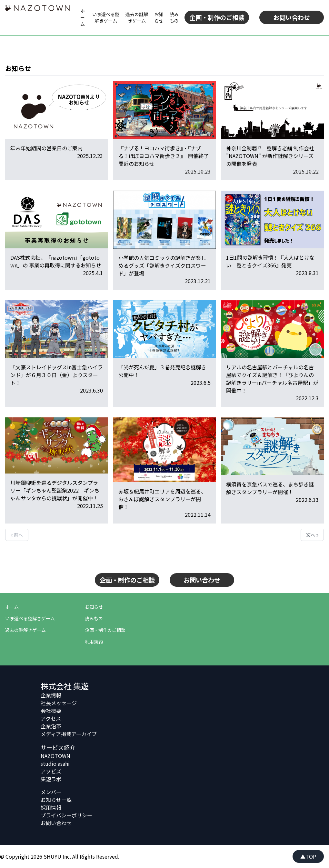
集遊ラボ (51, 779)
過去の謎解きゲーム (137, 17)
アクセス (51, 718)
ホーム (83, 17)
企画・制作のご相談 (217, 17)
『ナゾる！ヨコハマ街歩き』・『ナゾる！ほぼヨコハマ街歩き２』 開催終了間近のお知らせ (164, 156)
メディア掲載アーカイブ (69, 734)
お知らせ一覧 (56, 800)
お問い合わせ (292, 17)
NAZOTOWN (55, 756)
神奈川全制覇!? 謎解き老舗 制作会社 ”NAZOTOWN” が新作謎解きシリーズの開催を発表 (270, 156)
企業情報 (51, 695)
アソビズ (51, 771)
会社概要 (51, 711)
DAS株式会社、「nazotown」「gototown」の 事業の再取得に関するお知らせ (56, 261)
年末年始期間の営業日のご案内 (46, 148)
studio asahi (55, 763)
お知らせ (159, 17)
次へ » (312, 535)
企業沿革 (51, 726)
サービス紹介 (58, 747)
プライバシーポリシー (66, 815)
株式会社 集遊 (65, 686)
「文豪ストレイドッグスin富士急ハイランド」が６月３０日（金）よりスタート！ (56, 375)
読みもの (174, 17)
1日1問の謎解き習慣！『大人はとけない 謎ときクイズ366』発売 (270, 261)
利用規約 (94, 642)
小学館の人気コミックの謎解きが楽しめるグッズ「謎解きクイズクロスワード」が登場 (162, 265)
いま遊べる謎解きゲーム (106, 17)
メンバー (51, 792)
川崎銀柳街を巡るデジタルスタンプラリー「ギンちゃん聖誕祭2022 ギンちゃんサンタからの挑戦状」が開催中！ (55, 490)
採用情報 (51, 807)
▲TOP (308, 856)
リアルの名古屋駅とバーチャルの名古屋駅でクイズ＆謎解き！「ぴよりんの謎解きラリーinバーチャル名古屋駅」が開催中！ (272, 379)
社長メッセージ (59, 703)
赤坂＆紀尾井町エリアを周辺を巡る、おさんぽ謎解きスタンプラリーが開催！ (162, 499)
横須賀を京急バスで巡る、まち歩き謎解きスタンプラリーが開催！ (270, 488)
